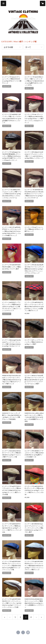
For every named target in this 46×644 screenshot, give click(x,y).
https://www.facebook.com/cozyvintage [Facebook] (18, 632)
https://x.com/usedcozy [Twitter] (23, 632)
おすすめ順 (8, 47)
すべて (28, 47)
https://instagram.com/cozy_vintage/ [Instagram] (28, 632)
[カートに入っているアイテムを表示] (43, 3)
